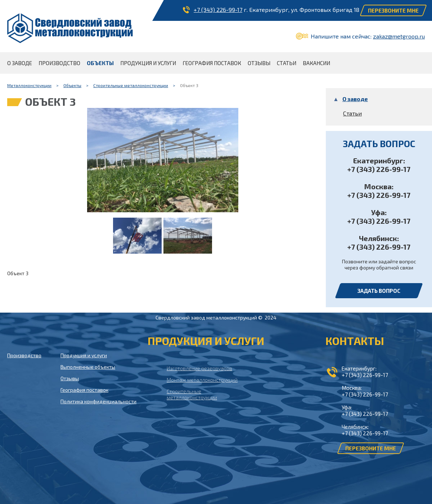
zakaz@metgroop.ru (399, 36)
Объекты (72, 85)
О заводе (355, 99)
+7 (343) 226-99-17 (218, 10)
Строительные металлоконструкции (131, 85)
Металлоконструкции (29, 85)
